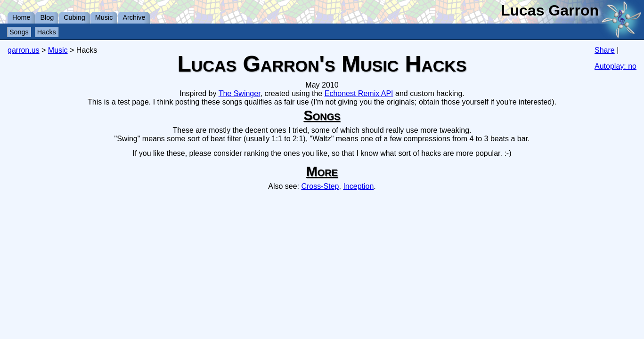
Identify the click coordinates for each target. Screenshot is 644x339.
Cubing (74, 17)
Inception (358, 186)
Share (605, 50)
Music (104, 17)
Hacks (47, 32)
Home (21, 17)
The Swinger (240, 93)
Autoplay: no (615, 66)
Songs (19, 32)
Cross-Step (320, 186)
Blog (47, 17)
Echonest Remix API (359, 93)
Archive (134, 17)
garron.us (24, 50)
